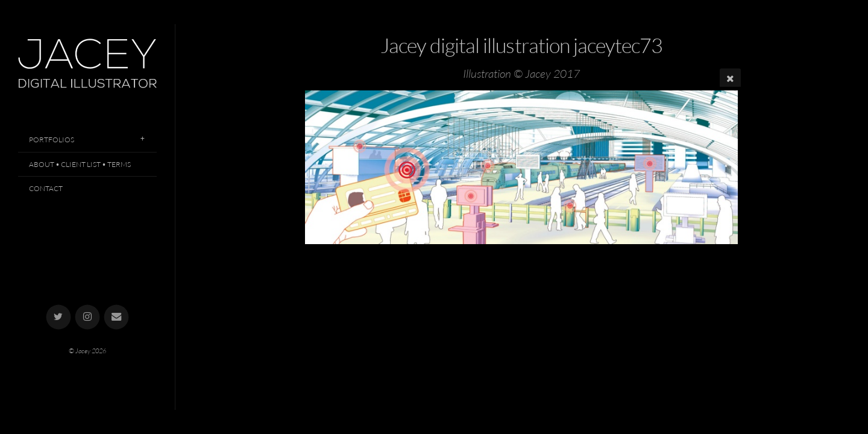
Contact (46, 188)
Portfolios (52, 140)
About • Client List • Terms (80, 164)
